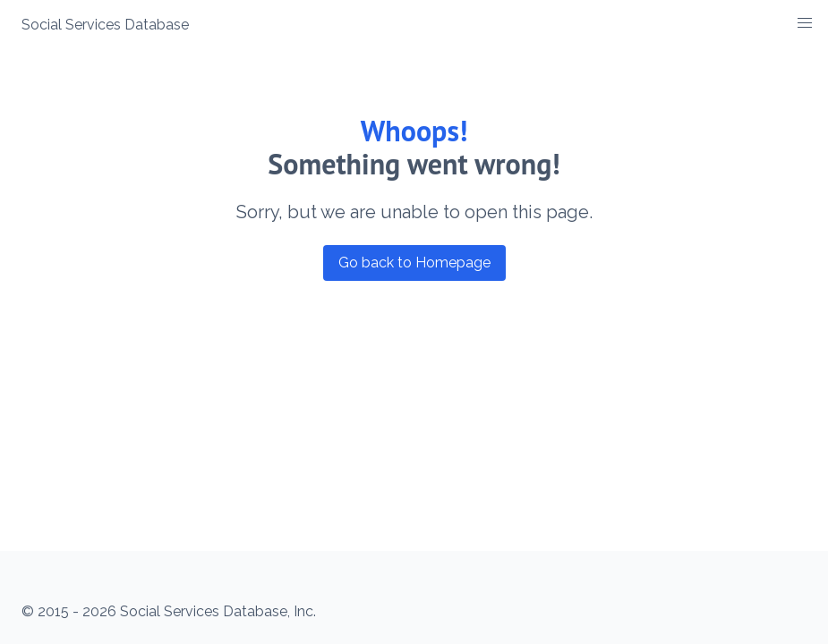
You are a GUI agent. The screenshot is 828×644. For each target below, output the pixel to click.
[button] (805, 23)
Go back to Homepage (414, 263)
